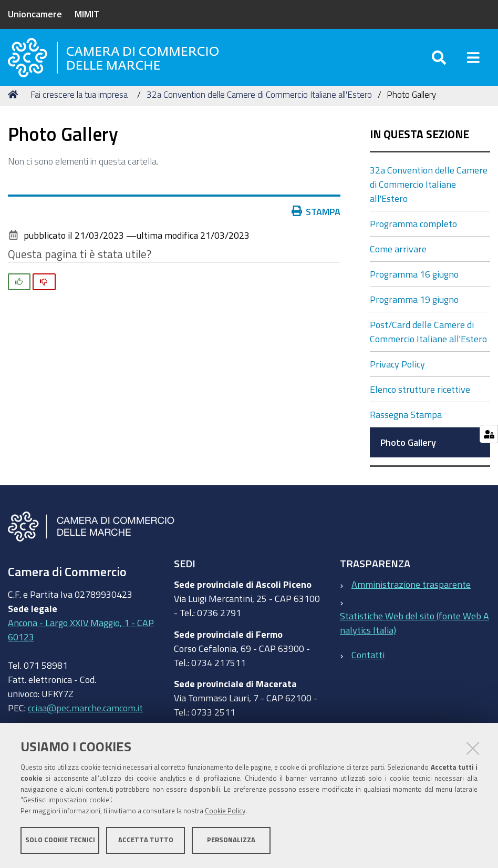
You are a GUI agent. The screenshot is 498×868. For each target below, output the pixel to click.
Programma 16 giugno (414, 287)
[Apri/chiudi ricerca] (439, 63)
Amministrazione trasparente (411, 597)
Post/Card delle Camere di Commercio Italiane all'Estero (428, 344)
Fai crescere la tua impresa (79, 106)
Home (15, 106)
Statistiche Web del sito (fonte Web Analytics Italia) (414, 635)
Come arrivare (398, 261)
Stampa (316, 223)
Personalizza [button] (231, 840)
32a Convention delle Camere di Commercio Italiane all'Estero (259, 106)
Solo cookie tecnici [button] (60, 840)
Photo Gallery (408, 455)
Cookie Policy (225, 811)
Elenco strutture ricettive (420, 402)
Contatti (368, 667)
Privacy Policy (397, 376)
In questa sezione (419, 147)
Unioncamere (35, 14)
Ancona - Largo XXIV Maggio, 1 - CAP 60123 (81, 642)
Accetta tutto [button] (146, 840)
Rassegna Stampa (406, 427)
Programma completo (413, 236)
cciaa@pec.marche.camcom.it (85, 720)
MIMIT (87, 14)
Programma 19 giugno (414, 312)
